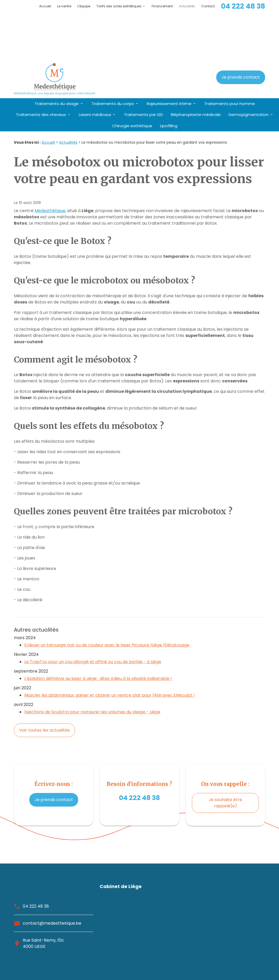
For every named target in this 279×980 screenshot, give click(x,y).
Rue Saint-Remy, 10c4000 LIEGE (43, 893)
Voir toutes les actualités (44, 679)
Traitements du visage (57, 53)
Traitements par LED (143, 64)
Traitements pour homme (230, 53)
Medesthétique (50, 160)
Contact (208, 6)
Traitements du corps (113, 53)
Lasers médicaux (95, 64)
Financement (162, 6)
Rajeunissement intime (169, 53)
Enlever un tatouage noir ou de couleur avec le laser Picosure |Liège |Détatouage (107, 594)
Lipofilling (169, 75)
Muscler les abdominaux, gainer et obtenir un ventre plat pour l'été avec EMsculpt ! (110, 644)
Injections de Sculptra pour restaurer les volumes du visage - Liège (92, 661)
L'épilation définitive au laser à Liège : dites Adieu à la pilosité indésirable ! (98, 628)
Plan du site (254, 956)
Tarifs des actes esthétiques (119, 6)
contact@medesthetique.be (52, 873)
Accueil (45, 6)
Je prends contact (241, 27)
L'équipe (84, 6)
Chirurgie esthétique (132, 75)
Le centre (64, 6)
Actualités (187, 6)
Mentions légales (248, 962)
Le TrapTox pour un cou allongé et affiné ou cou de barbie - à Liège (93, 611)
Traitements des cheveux (41, 64)
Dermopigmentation (249, 64)
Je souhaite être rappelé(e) (225, 752)
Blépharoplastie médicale (196, 64)
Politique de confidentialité (238, 968)
